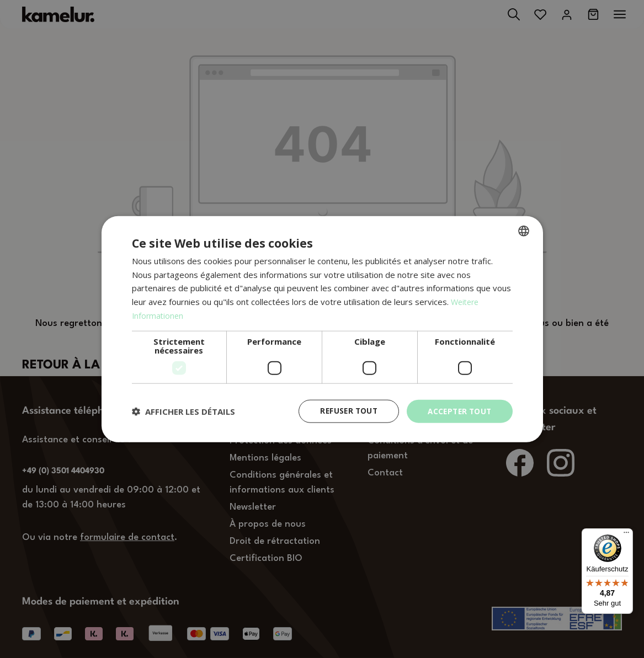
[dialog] (322, 329)
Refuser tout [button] (344, 411)
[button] (183, 411)
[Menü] (626, 535)
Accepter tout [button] (457, 411)
